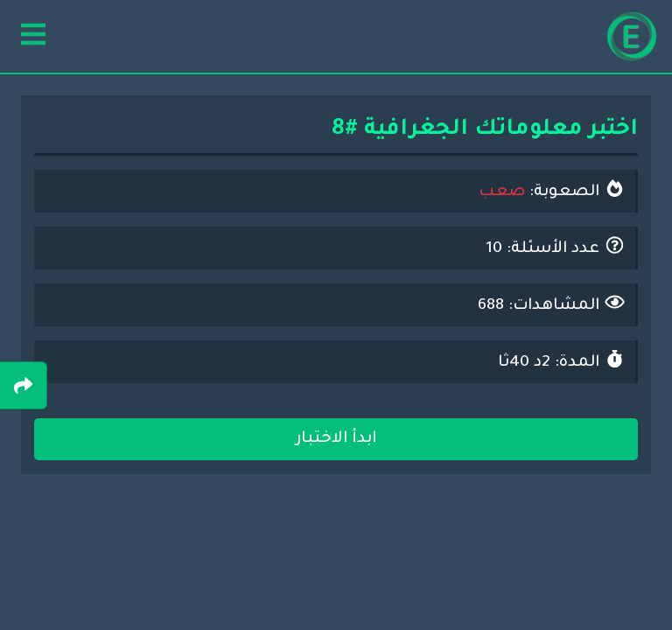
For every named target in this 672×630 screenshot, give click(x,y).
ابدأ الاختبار (336, 439)
